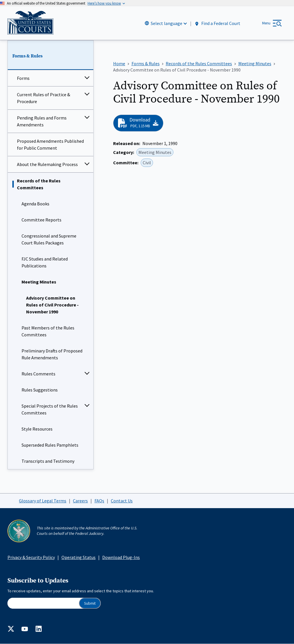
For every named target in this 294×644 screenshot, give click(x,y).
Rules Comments (38, 374)
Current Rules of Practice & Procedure (43, 98)
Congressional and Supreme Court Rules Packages (49, 240)
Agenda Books (35, 204)
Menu (266, 23)
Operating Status (79, 557)
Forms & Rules (27, 56)
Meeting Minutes (39, 282)
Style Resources (37, 429)
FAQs (99, 501)
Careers (80, 501)
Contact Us (122, 501)
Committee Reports (41, 220)
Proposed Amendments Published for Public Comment (50, 145)
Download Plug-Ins (121, 557)
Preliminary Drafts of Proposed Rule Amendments (52, 354)
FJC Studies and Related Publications (45, 263)
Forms (23, 78)
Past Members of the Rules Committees (48, 331)
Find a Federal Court (217, 23)
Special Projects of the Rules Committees (50, 410)
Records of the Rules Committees (39, 184)
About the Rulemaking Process (47, 165)
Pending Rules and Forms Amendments (42, 122)
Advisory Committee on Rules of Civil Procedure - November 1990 (52, 305)
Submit (90, 603)
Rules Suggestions (40, 390)
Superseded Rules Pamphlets (50, 445)
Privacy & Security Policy (31, 557)
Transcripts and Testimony (48, 461)
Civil (147, 163)
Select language (167, 23)
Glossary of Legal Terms (43, 501)
